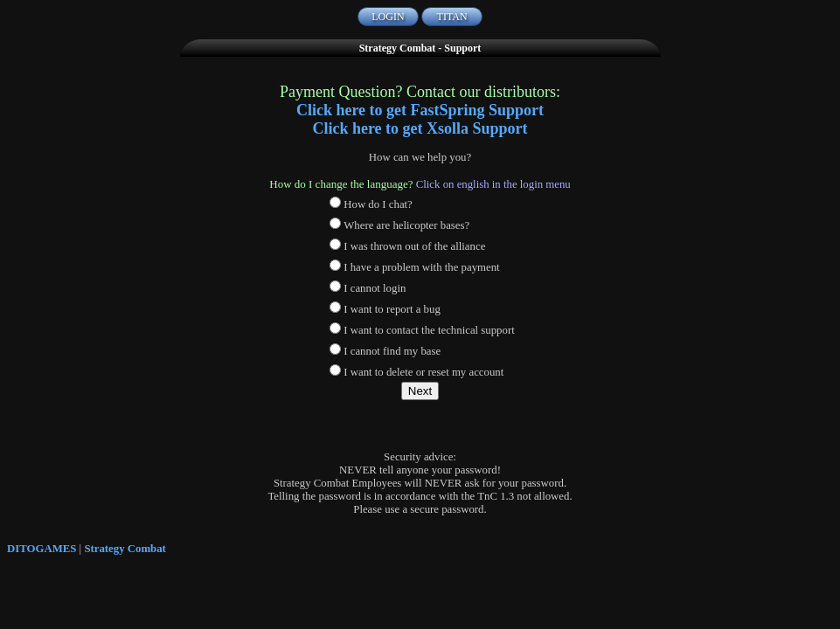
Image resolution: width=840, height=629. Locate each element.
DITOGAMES (42, 549)
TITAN (452, 17)
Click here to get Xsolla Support (420, 128)
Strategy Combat (125, 549)
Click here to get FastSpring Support (420, 110)
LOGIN (388, 17)
